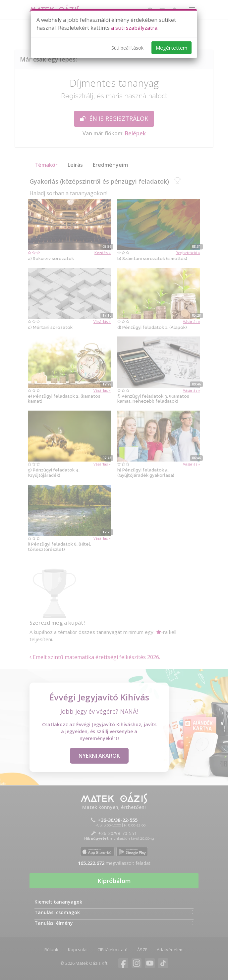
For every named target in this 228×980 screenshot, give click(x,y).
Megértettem (171, 48)
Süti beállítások (127, 48)
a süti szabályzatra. (135, 28)
